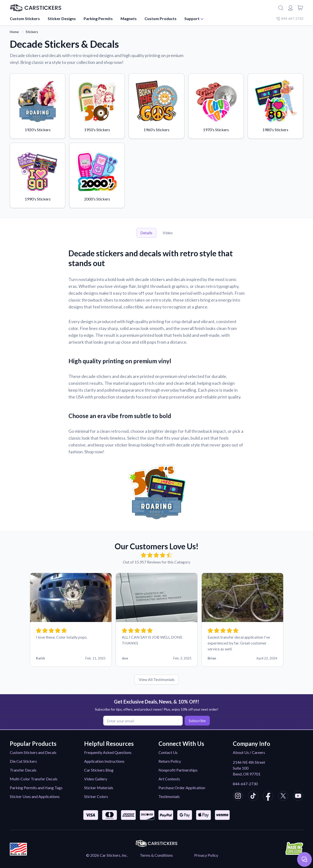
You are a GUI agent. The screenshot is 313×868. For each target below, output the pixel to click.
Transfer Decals (23, 770)
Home (14, 32)
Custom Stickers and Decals (33, 752)
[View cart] (300, 8)
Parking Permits (98, 18)
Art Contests (169, 779)
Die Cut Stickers (23, 761)
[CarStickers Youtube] (298, 797)
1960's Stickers (156, 106)
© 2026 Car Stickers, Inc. (107, 855)
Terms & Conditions (156, 855)
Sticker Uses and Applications (35, 796)
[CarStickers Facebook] (268, 797)
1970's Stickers (216, 106)
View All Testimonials (157, 679)
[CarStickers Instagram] (238, 797)
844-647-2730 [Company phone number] (290, 18)
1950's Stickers (97, 106)
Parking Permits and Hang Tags (36, 788)
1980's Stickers (275, 106)
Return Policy (170, 761)
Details (146, 233)
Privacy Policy (206, 855)
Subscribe (197, 721)
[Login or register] (291, 8)
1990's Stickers (38, 175)
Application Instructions (104, 761)
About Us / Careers (249, 752)
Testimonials (169, 796)
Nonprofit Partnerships (178, 770)
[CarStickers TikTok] (253, 797)
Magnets (129, 18)
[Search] (281, 8)
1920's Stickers (38, 106)
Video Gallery (96, 779)
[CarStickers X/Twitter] (283, 797)
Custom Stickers (25, 18)
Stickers (32, 32)
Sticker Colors (96, 796)
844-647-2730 (245, 784)
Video (168, 233)
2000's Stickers (97, 175)
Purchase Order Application (182, 788)
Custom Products (161, 18)
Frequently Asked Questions (108, 752)
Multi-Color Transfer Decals (34, 779)
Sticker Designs (62, 18)
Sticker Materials (99, 788)
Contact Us (168, 752)
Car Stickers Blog (99, 770)
